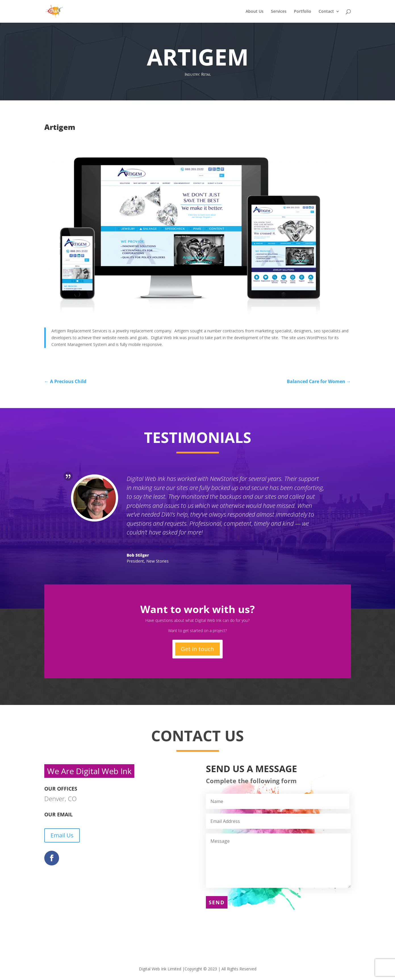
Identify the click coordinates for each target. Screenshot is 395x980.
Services (279, 12)
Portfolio (303, 12)
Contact (326, 12)
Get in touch (197, 649)
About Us (255, 12)
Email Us (62, 835)
